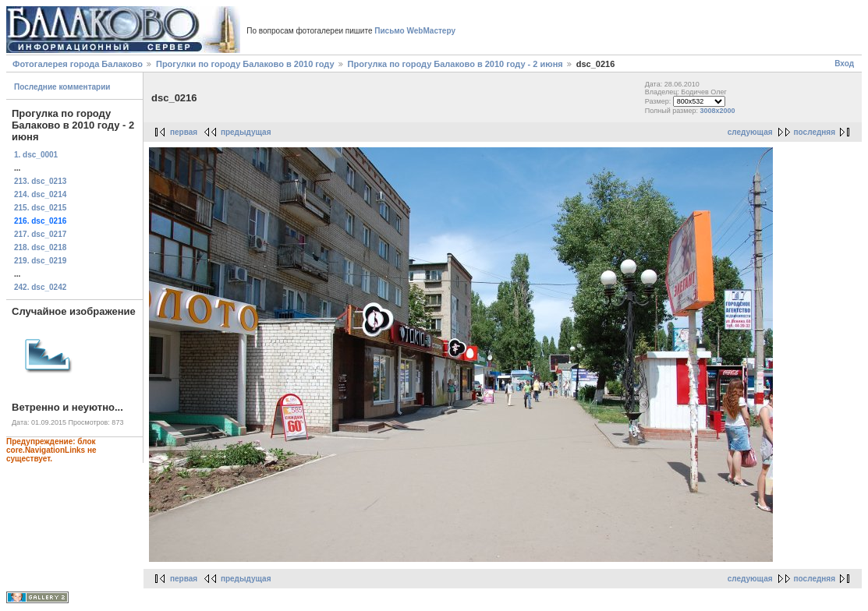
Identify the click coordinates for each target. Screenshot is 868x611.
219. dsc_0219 (40, 261)
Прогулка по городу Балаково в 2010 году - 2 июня (455, 64)
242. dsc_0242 (40, 287)
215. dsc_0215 (40, 208)
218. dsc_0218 (40, 247)
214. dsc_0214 (40, 194)
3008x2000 (717, 111)
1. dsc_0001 (36, 155)
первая (184, 132)
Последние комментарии (62, 87)
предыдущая (246, 132)
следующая (750, 132)
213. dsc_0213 (40, 181)
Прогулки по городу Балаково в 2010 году (245, 64)
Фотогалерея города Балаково (78, 64)
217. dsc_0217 (40, 234)
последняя (815, 132)
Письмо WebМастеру (415, 31)
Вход (844, 64)
